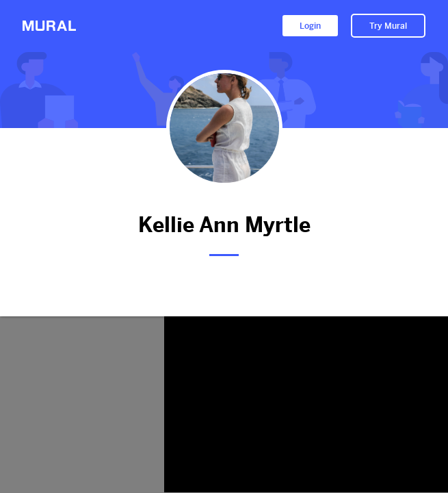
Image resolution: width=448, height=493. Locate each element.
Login (310, 26)
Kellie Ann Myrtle (224, 225)
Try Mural (388, 26)
